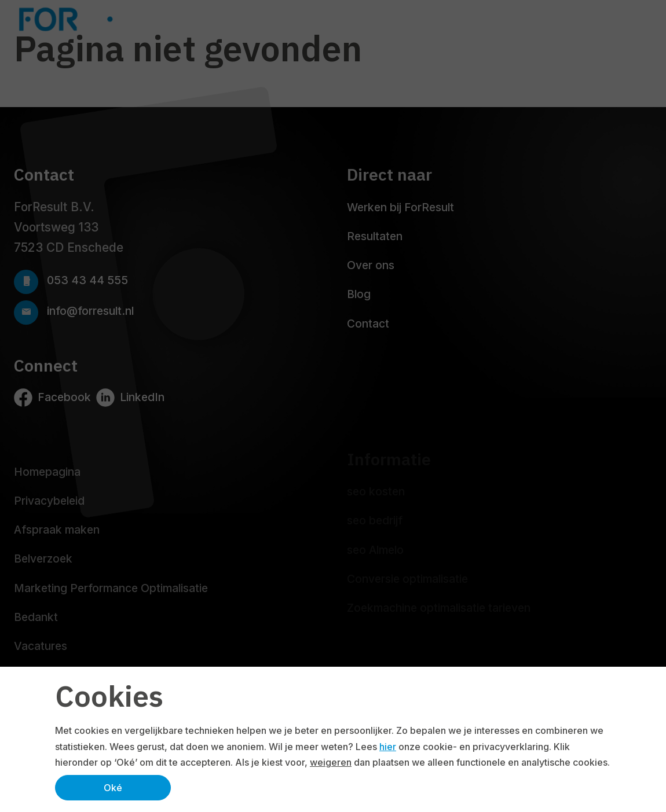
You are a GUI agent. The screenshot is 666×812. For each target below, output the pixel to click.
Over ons (371, 265)
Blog (359, 294)
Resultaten (375, 236)
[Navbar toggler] (641, 19)
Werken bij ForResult (400, 207)
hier (388, 747)
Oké (113, 788)
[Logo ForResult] (104, 19)
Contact (368, 324)
